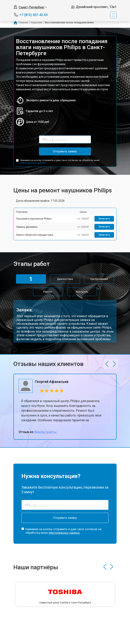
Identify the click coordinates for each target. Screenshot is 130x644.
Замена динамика (27, 227)
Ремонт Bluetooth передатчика (35, 235)
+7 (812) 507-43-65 (33, 15)
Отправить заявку (65, 151)
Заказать (104, 219)
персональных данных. (33, 163)
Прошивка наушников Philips (34, 219)
